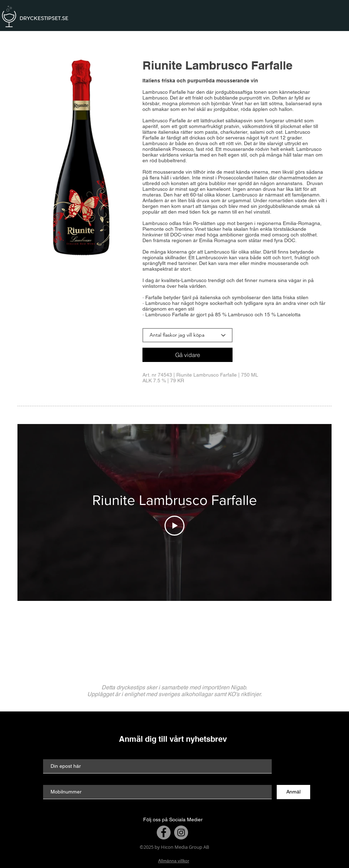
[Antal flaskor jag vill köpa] (187, 335)
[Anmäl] (293, 792)
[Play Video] (174, 526)
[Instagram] (181, 833)
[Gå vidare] (187, 355)
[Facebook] (164, 833)
